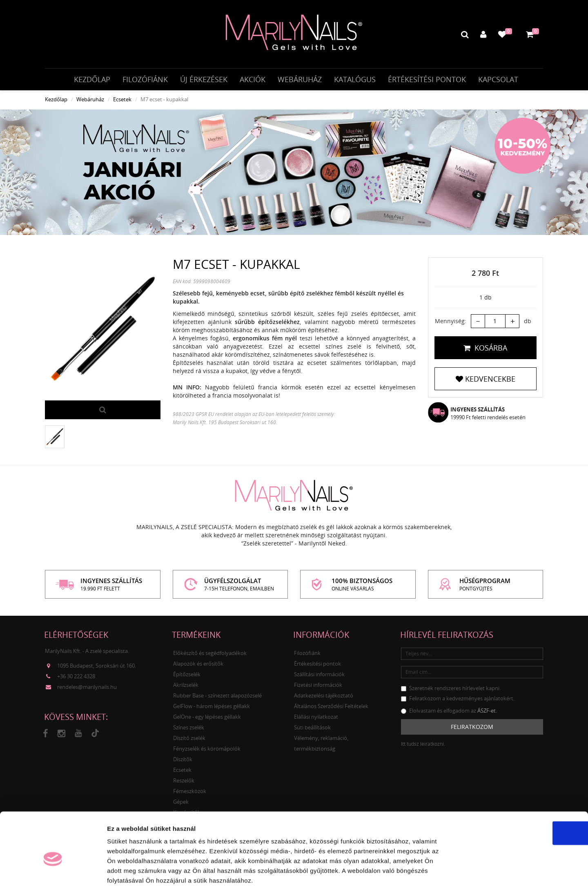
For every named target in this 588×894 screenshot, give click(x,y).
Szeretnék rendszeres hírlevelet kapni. (451, 693)
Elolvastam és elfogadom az (449, 715)
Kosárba (485, 353)
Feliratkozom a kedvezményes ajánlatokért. (458, 703)
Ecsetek (122, 104)
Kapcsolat (498, 80)
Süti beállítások (312, 732)
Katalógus (355, 80)
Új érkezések (204, 80)
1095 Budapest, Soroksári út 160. (97, 670)
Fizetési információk (318, 689)
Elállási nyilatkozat (316, 721)
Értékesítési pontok (427, 80)
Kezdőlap (92, 80)
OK (520, 797)
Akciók (253, 80)
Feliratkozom (472, 731)
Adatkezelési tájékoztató (324, 700)
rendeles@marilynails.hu (87, 692)
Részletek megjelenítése (464, 878)
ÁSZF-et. (487, 715)
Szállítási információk (319, 679)
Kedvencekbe (486, 384)
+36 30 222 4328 (76, 681)
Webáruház (300, 80)
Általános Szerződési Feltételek (331, 711)
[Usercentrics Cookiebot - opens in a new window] (53, 878)
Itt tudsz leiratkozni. (423, 748)
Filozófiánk (145, 80)
